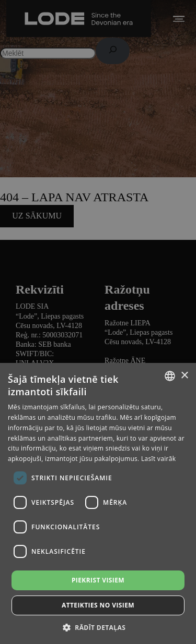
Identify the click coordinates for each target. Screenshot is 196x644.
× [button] (184, 376)
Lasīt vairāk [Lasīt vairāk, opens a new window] (158, 459)
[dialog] (98, 322)
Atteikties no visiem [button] (98, 605)
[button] (98, 627)
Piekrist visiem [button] (98, 580)
